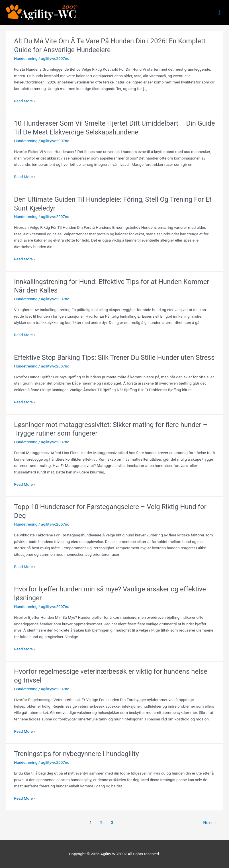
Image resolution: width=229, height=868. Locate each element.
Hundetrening (26, 58)
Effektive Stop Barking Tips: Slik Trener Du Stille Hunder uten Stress (114, 358)
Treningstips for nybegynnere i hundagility (76, 754)
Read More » (25, 101)
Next (210, 823)
